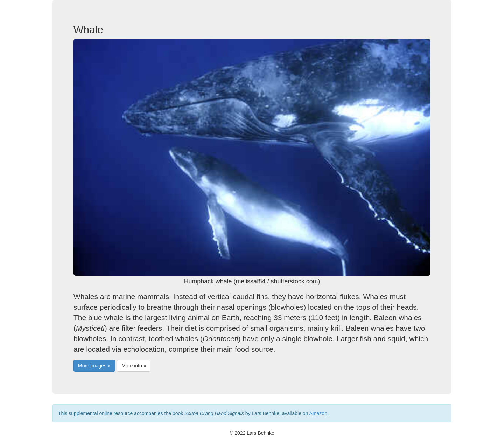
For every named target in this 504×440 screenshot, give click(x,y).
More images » (94, 366)
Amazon (318, 413)
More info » (134, 366)
